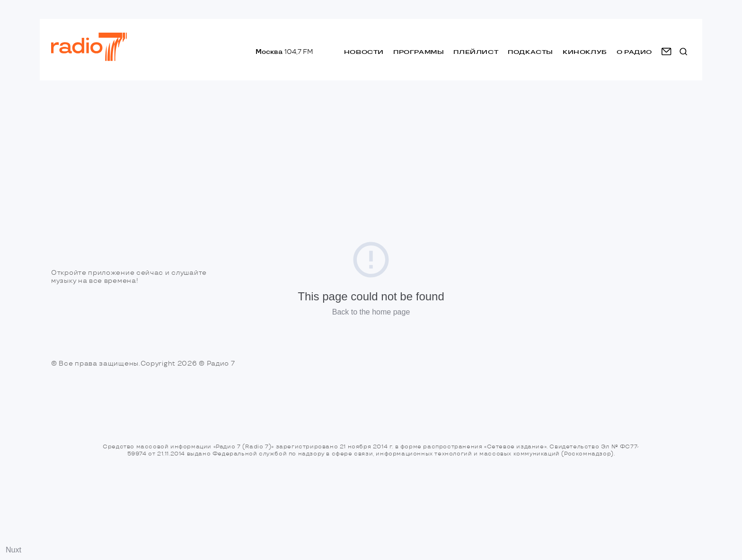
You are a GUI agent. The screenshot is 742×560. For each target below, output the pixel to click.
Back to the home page (371, 312)
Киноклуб (585, 52)
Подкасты (530, 52)
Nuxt (13, 550)
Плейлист (476, 52)
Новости (364, 52)
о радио (634, 52)
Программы (419, 52)
